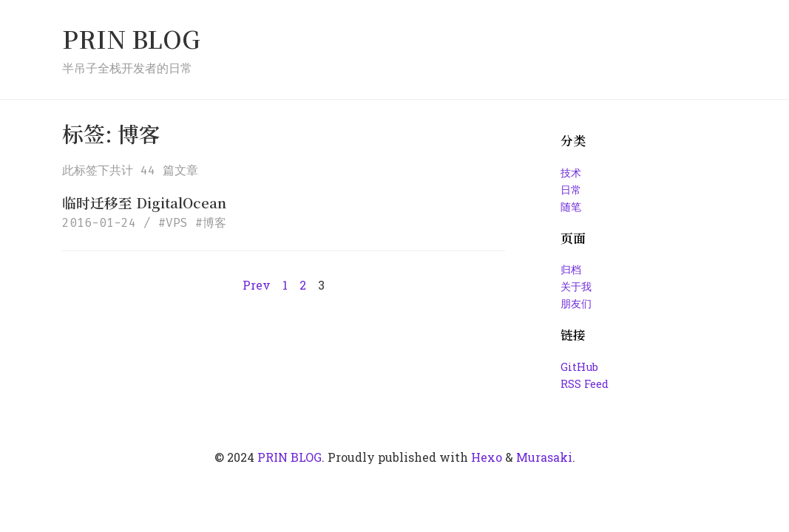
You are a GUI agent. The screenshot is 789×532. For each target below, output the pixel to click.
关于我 (576, 286)
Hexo (487, 457)
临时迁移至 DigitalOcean (144, 202)
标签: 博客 (111, 133)
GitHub (579, 367)
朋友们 (576, 303)
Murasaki (544, 457)
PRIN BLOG (131, 38)
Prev (257, 285)
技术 (571, 173)
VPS (177, 223)
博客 (214, 223)
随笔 (571, 207)
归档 (571, 269)
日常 (571, 190)
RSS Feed (585, 384)
